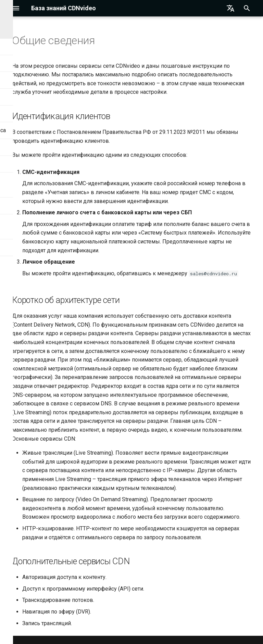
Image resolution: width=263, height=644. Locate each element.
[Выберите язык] (230, 8)
